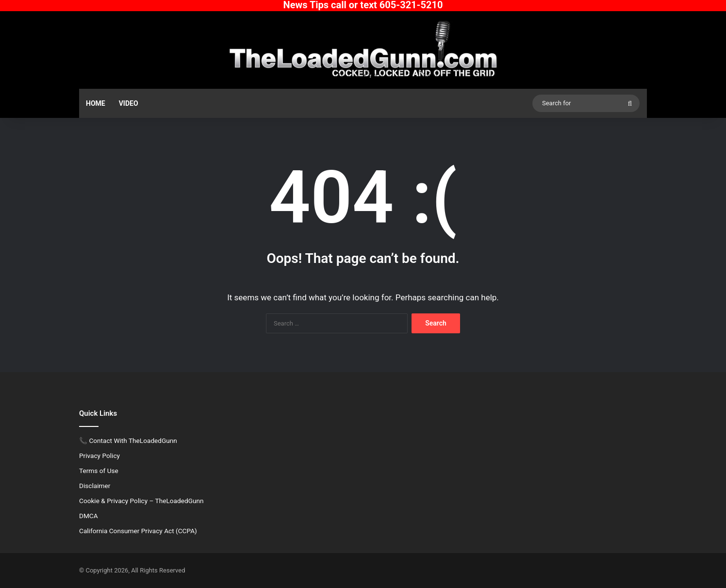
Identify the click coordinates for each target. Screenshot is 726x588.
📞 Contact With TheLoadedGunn (128, 441)
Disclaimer (95, 486)
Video (129, 103)
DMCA (89, 516)
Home (96, 103)
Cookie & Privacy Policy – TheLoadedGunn (141, 501)
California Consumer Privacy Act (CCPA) (138, 531)
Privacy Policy (99, 456)
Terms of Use (99, 471)
